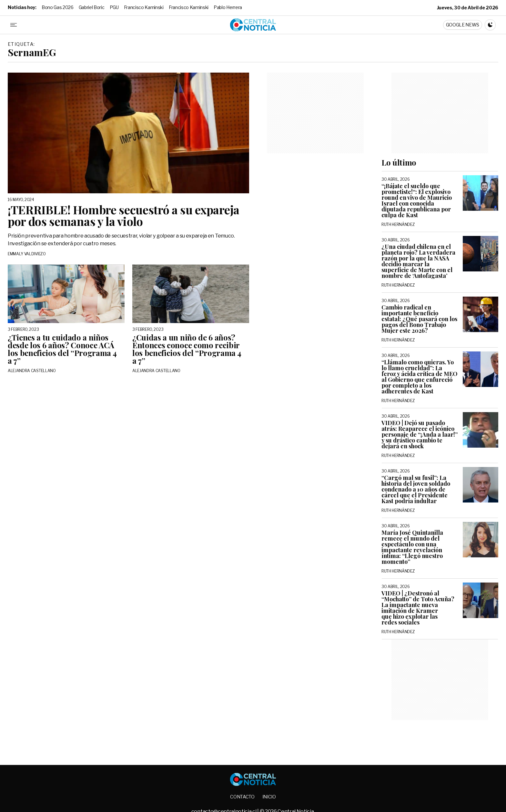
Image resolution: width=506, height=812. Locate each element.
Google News (463, 25)
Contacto (242, 797)
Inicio (269, 797)
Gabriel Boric (92, 7)
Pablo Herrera (228, 7)
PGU (114, 7)
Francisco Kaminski (144, 7)
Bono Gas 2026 (58, 7)
